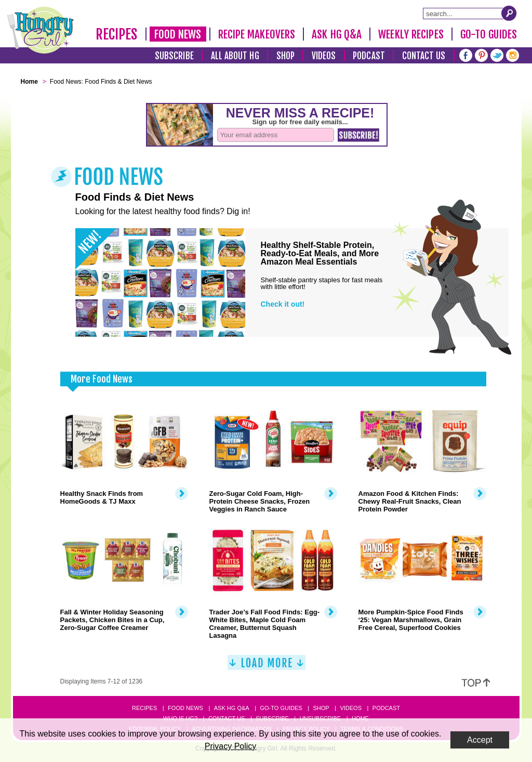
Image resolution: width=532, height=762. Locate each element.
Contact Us (424, 56)
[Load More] (267, 667)
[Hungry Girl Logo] (41, 30)
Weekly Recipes (411, 34)
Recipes (117, 34)
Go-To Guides (489, 34)
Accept (480, 740)
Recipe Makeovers (257, 34)
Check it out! (283, 304)
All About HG (235, 56)
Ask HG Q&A (337, 34)
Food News (178, 34)
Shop (285, 56)
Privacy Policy (231, 746)
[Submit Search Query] (509, 13)
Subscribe (174, 56)
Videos (324, 56)
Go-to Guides (281, 708)
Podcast (369, 56)
